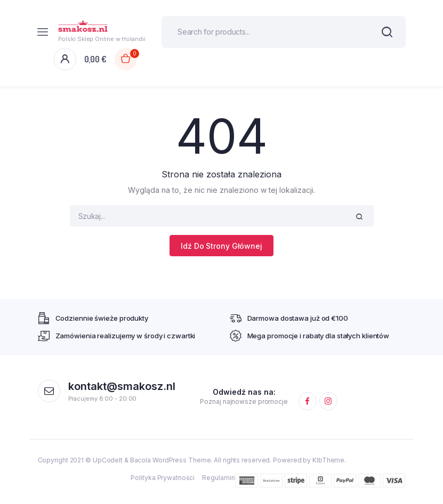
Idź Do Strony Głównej (221, 246)
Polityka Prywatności (162, 478)
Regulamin (218, 478)
